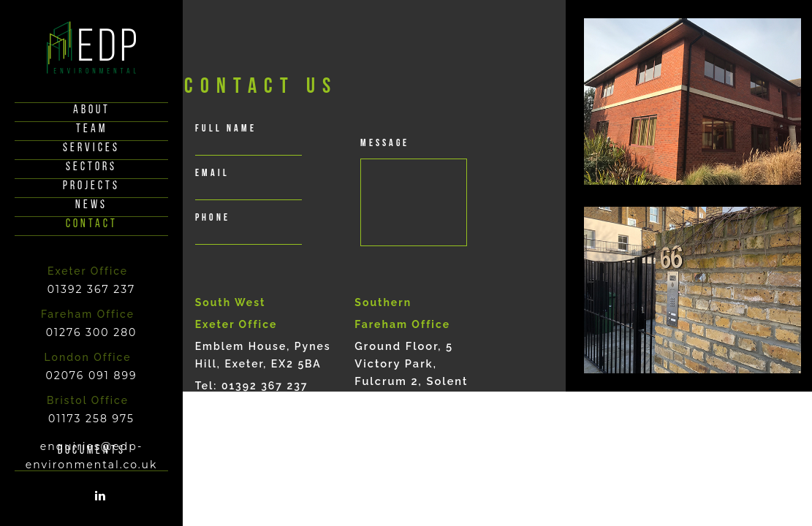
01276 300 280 (92, 332)
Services (91, 148)
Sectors (91, 167)
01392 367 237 (92, 289)
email (212, 174)
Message (385, 144)
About (92, 110)
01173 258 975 (91, 419)
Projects (91, 186)
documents (92, 451)
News (91, 205)
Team (92, 129)
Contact (92, 224)
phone (213, 218)
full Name (226, 129)
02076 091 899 (91, 376)
